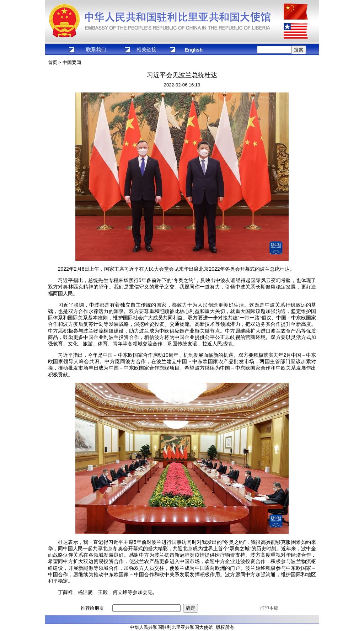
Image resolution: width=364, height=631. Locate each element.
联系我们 (96, 49)
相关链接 (146, 49)
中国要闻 (72, 62)
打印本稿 (269, 608)
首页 (53, 62)
